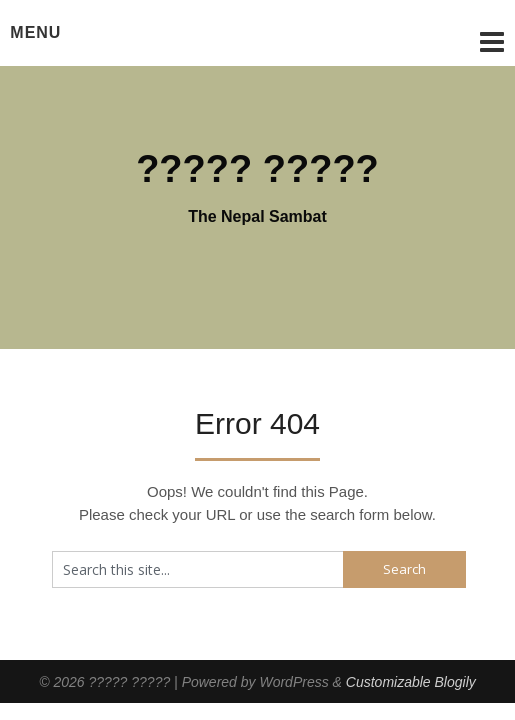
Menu (35, 32)
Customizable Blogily (411, 682)
